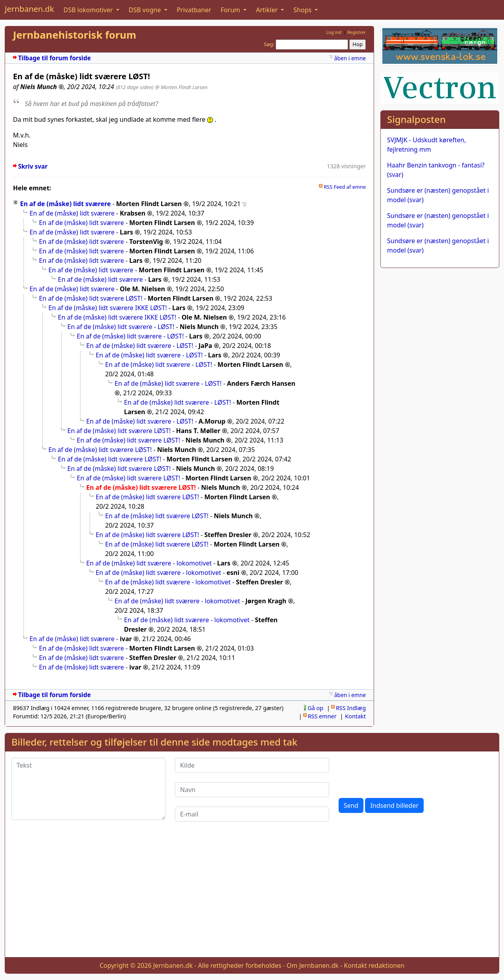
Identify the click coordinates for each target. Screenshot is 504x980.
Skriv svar (33, 166)
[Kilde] (252, 765)
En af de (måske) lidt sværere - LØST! (121, 327)
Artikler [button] (268, 10)
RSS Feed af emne (345, 187)
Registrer (357, 32)
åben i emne (350, 58)
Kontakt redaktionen (374, 965)
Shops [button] (303, 10)
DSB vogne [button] (146, 10)
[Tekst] (88, 789)
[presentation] (398, 773)
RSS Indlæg (351, 708)
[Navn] (252, 790)
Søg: (269, 44)
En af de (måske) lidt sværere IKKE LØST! (108, 308)
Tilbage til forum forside (55, 58)
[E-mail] (252, 814)
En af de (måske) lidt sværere (65, 204)
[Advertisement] (252, 896)
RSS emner (322, 716)
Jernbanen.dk (29, 9)
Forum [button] (231, 10)
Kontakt (355, 716)
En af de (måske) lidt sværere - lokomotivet (149, 563)
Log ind (334, 32)
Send (351, 805)
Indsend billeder (394, 805)
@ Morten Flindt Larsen (181, 87)
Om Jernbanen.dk (313, 965)
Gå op (315, 708)
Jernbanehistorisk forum (75, 35)
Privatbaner (194, 10)
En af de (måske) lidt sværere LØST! (91, 298)
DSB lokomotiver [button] (89, 10)
